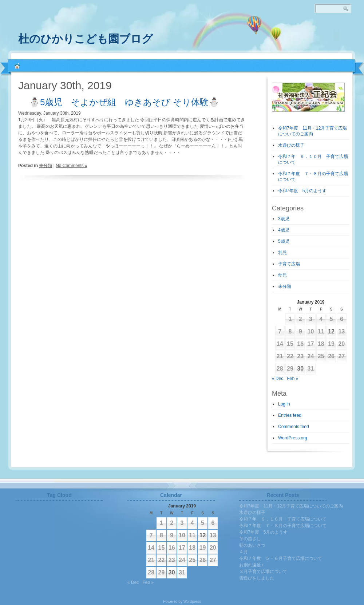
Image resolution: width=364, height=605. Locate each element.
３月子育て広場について (263, 572)
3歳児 (284, 219)
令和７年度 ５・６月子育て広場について (281, 558)
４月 (244, 552)
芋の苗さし (250, 539)
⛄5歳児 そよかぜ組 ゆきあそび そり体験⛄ (124, 102)
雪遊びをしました (257, 578)
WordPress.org (293, 438)
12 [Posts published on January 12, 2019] (331, 331)
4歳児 (284, 230)
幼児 (282, 275)
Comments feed (294, 427)
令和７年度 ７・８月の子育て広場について (283, 526)
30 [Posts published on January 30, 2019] (300, 369)
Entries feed (290, 415)
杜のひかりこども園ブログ (86, 39)
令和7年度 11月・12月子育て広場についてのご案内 (291, 506)
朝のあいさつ (252, 545)
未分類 (45, 166)
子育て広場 (289, 264)
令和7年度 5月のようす (302, 191)
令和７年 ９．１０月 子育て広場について (283, 519)
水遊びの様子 (291, 145)
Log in (284, 404)
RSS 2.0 (353, 36)
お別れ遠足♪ (251, 565)
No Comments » (72, 166)
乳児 (282, 253)
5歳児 (284, 241)
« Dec (278, 379)
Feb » (292, 379)
